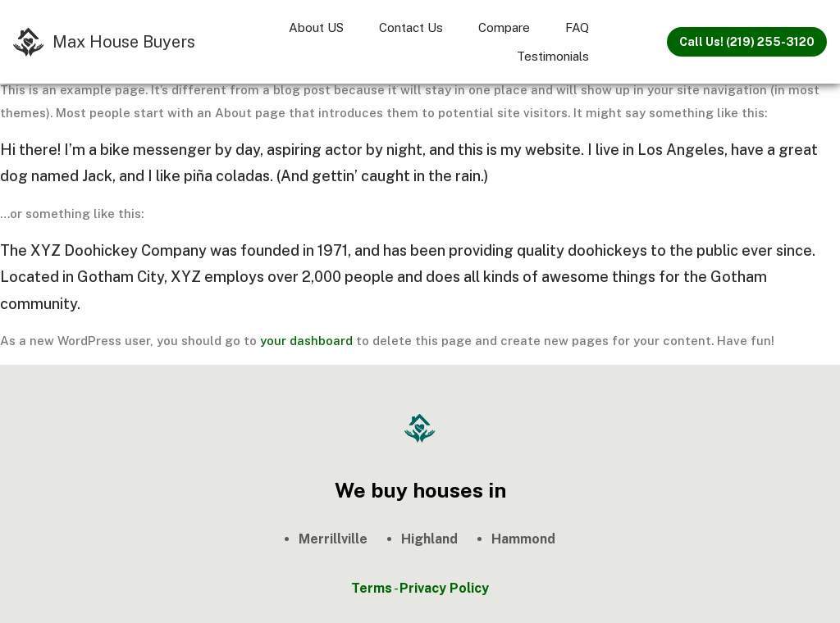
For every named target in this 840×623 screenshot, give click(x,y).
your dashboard (306, 341)
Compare (504, 27)
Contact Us (411, 27)
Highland (429, 539)
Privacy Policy (444, 588)
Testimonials (553, 56)
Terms (372, 588)
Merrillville (333, 539)
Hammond (523, 539)
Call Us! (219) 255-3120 (747, 42)
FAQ (577, 27)
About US (316, 27)
